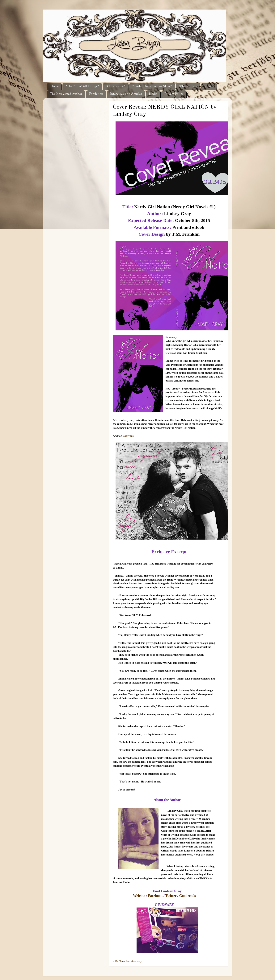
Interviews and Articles (126, 94)
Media (153, 94)
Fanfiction (96, 94)
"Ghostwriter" (116, 87)
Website (139, 896)
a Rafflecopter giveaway (127, 962)
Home (55, 87)
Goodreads (127, 436)
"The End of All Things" (82, 87)
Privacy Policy (174, 94)
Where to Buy (188, 87)
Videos (209, 87)
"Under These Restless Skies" (152, 87)
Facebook (155, 896)
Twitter (171, 896)
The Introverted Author (66, 94)
